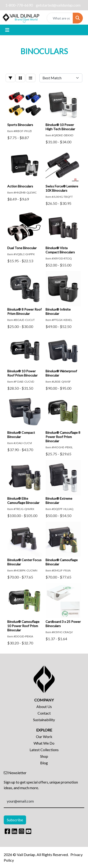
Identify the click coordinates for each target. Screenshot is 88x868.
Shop (44, 756)
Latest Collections (44, 750)
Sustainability (44, 720)
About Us (44, 706)
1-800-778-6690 (19, 5)
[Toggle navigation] (7, 30)
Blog (44, 763)
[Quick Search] (60, 18)
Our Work (44, 737)
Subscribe (15, 820)
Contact (44, 713)
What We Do (44, 743)
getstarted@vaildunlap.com (58, 5)
